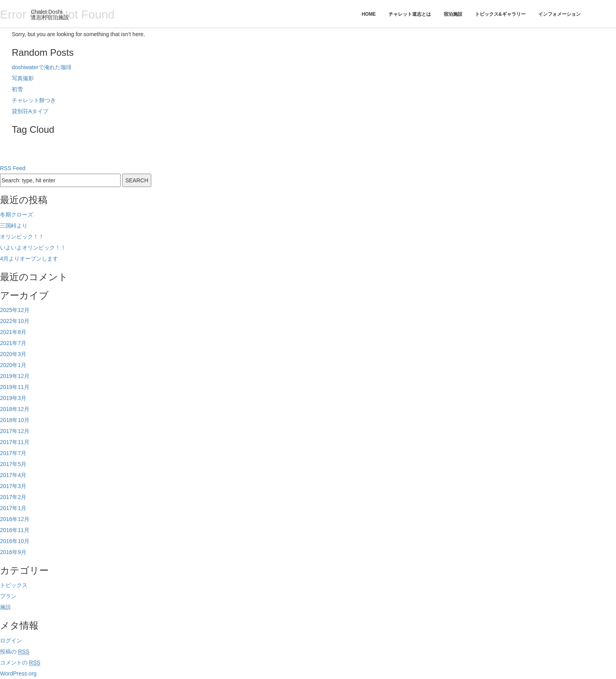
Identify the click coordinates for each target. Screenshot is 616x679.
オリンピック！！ (22, 237)
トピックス (14, 585)
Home (369, 14)
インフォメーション (559, 14)
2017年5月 (13, 464)
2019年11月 (15, 387)
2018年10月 (15, 420)
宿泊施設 (453, 14)
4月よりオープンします (29, 259)
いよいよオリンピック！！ (33, 248)
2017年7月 (13, 453)
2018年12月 (15, 409)
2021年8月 (13, 332)
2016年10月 (15, 541)
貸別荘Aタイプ (30, 111)
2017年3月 (13, 486)
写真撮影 (23, 78)
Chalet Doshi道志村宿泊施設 (50, 15)
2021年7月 (13, 343)
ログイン (11, 640)
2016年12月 (15, 519)
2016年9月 (13, 552)
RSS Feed (13, 168)
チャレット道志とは (410, 14)
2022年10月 (15, 321)
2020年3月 (13, 354)
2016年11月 (15, 530)
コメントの (20, 663)
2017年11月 (15, 442)
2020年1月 (13, 365)
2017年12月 (15, 431)
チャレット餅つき (34, 100)
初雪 (17, 89)
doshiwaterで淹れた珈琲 (42, 67)
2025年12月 (15, 310)
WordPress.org (18, 673)
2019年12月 (15, 376)
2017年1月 (13, 508)
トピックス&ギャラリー (500, 14)
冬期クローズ (16, 215)
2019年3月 (13, 398)
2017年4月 (13, 475)
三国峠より (14, 226)
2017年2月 (13, 497)
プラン (8, 596)
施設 (5, 607)
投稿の (15, 652)
